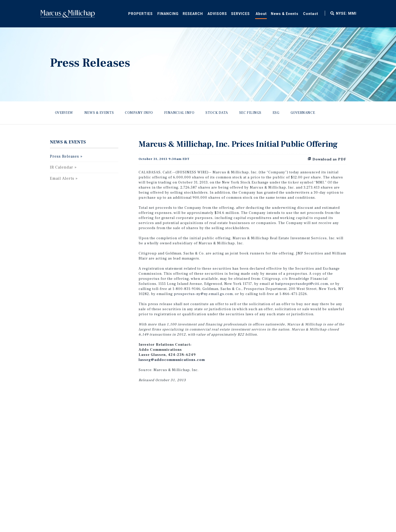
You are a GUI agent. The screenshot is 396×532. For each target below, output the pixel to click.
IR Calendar (62, 167)
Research (193, 14)
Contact (311, 14)
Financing (168, 14)
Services (240, 14)
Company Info (139, 113)
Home (68, 14)
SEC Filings (250, 113)
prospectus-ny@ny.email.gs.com (203, 294)
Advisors (217, 14)
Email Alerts (62, 178)
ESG (276, 113)
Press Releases (64, 156)
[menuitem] (168, 13)
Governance (303, 113)
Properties (140, 14)
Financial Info (179, 113)
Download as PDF (327, 159)
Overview (64, 113)
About (261, 14)
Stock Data (217, 113)
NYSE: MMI (346, 14)
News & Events (285, 14)
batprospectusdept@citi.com (302, 284)
